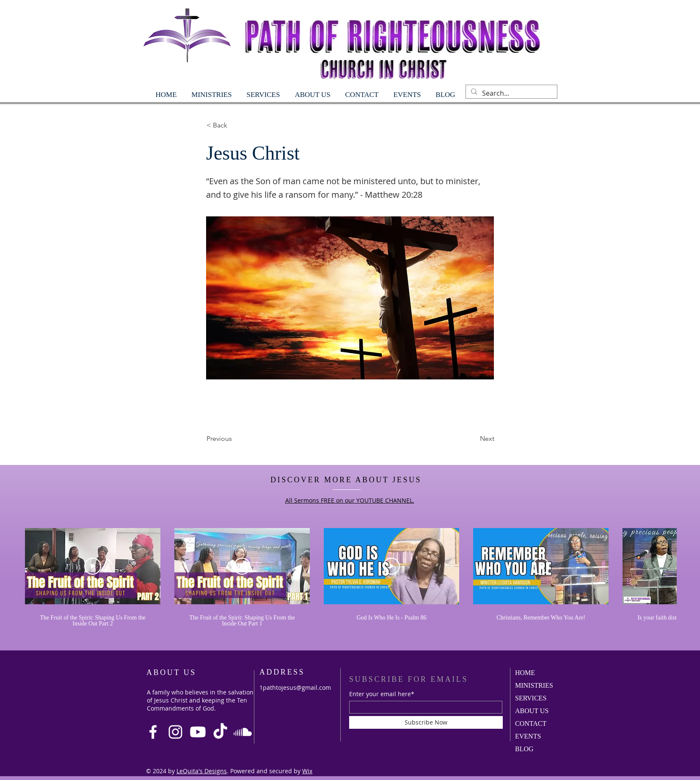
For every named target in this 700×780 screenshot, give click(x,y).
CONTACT (531, 723)
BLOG (524, 749)
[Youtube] (198, 732)
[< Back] (234, 125)
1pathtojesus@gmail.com (295, 687)
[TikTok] (220, 732)
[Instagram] (175, 732)
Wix (307, 771)
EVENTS (528, 736)
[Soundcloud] (243, 732)
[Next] (473, 439)
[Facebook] (153, 732)
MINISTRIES (534, 685)
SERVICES (531, 698)
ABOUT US (532, 711)
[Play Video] (93, 566)
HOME (525, 673)
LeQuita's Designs (202, 771)
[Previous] (234, 439)
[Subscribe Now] (426, 722)
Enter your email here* (382, 694)
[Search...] (511, 93)
